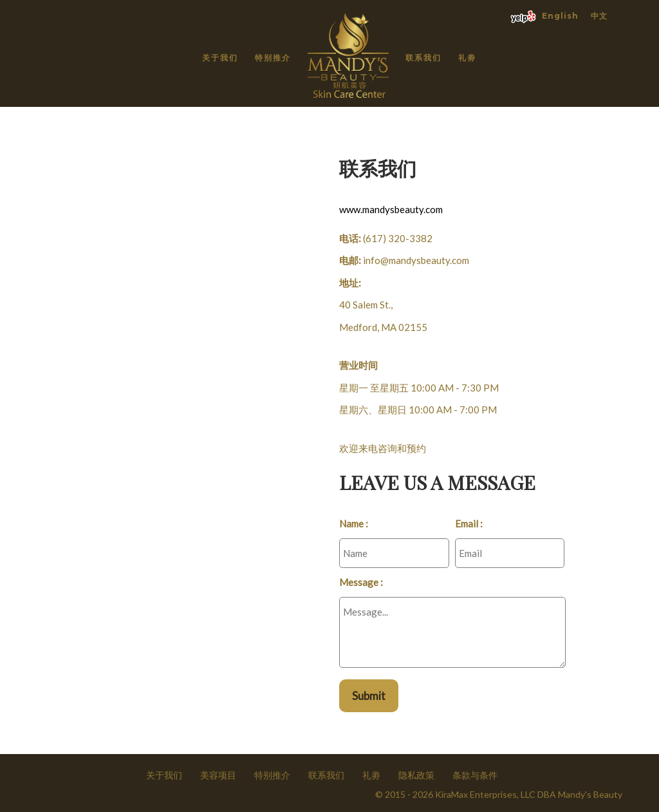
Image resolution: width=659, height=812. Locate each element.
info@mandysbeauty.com (416, 260)
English (560, 16)
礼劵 (467, 58)
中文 (599, 16)
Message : (361, 582)
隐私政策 (416, 775)
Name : (354, 524)
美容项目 (218, 775)
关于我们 (220, 58)
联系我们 (423, 58)
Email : (469, 524)
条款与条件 (475, 775)
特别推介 (273, 58)
